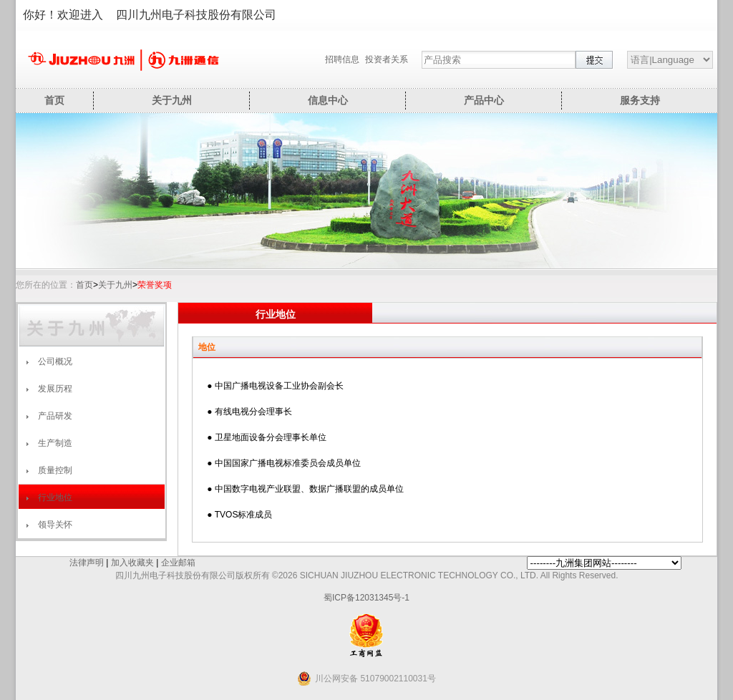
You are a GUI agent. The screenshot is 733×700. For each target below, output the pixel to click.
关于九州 (172, 100)
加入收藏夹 (132, 563)
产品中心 (484, 100)
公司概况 (55, 361)
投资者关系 (387, 59)
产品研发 (55, 416)
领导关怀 (55, 525)
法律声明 (87, 563)
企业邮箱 (178, 563)
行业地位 (55, 497)
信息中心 (328, 100)
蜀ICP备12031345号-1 (366, 598)
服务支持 (640, 100)
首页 (54, 100)
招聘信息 (342, 59)
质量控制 (55, 470)
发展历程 (55, 389)
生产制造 (55, 443)
